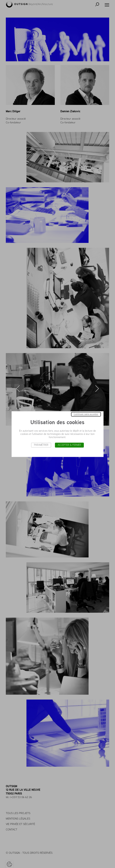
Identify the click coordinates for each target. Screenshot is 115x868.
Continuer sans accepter (86, 414)
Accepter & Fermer (69, 445)
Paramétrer (41, 445)
